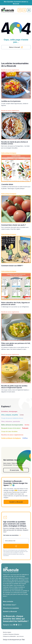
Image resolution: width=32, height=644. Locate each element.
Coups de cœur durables (9, 431)
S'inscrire (20, 10)
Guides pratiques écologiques (11, 438)
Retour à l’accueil (16, 47)
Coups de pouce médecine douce (12, 418)
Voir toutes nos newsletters (11, 535)
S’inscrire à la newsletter (11, 608)
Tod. (23, 640)
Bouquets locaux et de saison (11, 428)
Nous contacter (8, 601)
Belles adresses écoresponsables (12, 425)
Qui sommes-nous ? (10, 605)
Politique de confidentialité (9, 636)
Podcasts (25, 428)
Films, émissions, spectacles (11, 421)
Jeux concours (20, 636)
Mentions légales (7, 632)
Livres (22, 415)
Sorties (27, 425)
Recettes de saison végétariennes (12, 435)
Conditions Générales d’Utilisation (11, 634)
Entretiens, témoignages (9, 411)
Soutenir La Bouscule (16, 502)
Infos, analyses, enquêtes (10, 415)
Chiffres (25, 438)
